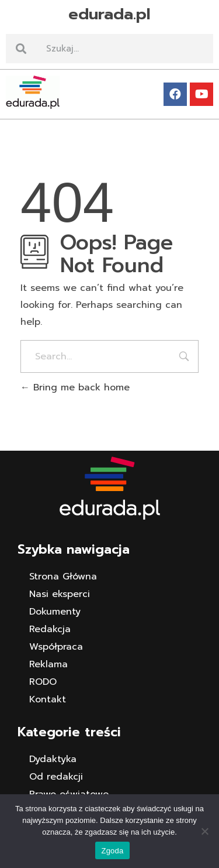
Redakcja (50, 629)
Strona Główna (63, 577)
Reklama (48, 664)
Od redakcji (56, 777)
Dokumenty (55, 612)
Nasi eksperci (60, 594)
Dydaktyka (53, 759)
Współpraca (56, 647)
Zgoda (112, 851)
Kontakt (48, 699)
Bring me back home (75, 387)
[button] (109, 128)
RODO (43, 682)
